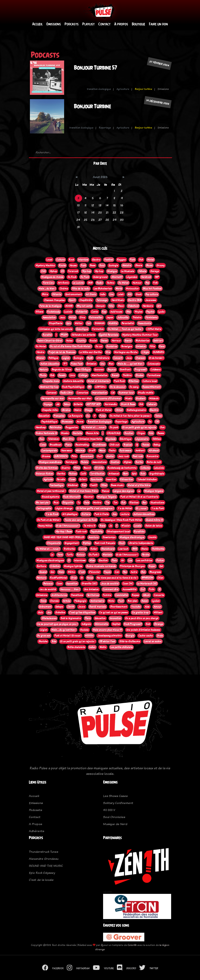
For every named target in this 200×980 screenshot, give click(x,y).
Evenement (87, 456)
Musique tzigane (154, 491)
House (73, 265)
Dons (43, 601)
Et (82, 578)
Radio (100, 283)
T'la (107, 503)
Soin (143, 474)
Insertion (111, 479)
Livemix (152, 537)
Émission (91, 364)
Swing (157, 445)
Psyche (150, 312)
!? (95, 416)
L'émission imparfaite (90, 439)
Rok (123, 503)
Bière (45, 294)
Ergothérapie (157, 474)
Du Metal (41, 346)
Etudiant (141, 398)
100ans (39, 312)
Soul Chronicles (114, 817)
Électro (154, 410)
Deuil (122, 543)
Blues (149, 265)
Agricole (48, 479)
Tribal (104, 485)
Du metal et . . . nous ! (94, 427)
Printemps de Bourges (132, 566)
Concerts (159, 595)
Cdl (113, 393)
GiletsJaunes (49, 618)
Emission (141, 346)
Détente (57, 294)
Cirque (141, 433)
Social (93, 341)
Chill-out (114, 445)
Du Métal (123, 283)
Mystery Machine (45, 265)
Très (54, 641)
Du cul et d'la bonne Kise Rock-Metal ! (71, 346)
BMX (135, 549)
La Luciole (78, 283)
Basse (161, 433)
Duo (42, 439)
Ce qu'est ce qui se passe (114, 612)
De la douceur (118, 387)
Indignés (86, 624)
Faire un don (158, 24)
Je (111, 526)
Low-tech (123, 549)
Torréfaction (97, 474)
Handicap (41, 427)
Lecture (125, 514)
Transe (146, 445)
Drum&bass (99, 445)
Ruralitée (139, 532)
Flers (88, 618)
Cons (43, 445)
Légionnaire (142, 439)
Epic (69, 323)
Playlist (88, 24)
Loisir (121, 294)
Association (49, 318)
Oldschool (133, 306)
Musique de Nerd (115, 824)
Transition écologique (99, 422)
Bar (144, 503)
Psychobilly (97, 532)
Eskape (59, 607)
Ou (88, 416)
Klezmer (89, 497)
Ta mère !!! (89, 526)
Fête (152, 346)
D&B (90, 283)
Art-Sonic (63, 283)
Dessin (62, 375)
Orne (82, 318)
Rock (71, 260)
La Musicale (128, 271)
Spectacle (96, 479)
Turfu (70, 555)
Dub (141, 260)
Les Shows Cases (115, 796)
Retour (81, 555)
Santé (128, 341)
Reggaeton (72, 427)
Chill (43, 271)
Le (52, 555)
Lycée (161, 312)
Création (55, 566)
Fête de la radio (81, 289)
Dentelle (77, 433)
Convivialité (122, 595)
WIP (157, 277)
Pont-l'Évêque (83, 370)
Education (100, 618)
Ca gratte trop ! (141, 612)
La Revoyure (75, 416)
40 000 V (109, 810)
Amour (157, 607)
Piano (68, 445)
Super (152, 566)
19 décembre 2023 (158, 102)
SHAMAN (99, 323)
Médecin (154, 398)
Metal (151, 260)
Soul (102, 265)
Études (139, 375)
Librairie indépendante (141, 543)
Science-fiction (44, 474)
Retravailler (96, 318)
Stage (88, 410)
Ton (115, 503)
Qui (52, 572)
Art (159, 306)
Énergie (130, 636)
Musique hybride (73, 566)
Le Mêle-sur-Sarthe (91, 352)
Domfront (125, 370)
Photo (43, 375)
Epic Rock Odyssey (42, 873)
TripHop (87, 543)
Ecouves (99, 370)
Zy (102, 945)
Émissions (54, 24)
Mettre (97, 503)
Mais (61, 572)
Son (162, 427)
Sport (72, 300)
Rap (104, 312)
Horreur (116, 341)
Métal (72, 318)
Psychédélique (49, 422)
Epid (134, 474)
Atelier (110, 456)
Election (103, 560)
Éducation (44, 416)
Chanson (140, 358)
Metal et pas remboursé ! (51, 491)
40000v (89, 636)
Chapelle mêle (50, 410)
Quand (43, 572)
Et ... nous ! (142, 508)
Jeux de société (110, 584)
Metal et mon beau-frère (84, 491)
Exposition (72, 584)
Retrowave (125, 451)
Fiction (160, 560)
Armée (67, 601)
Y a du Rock (52, 514)
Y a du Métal (125, 508)
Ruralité (47, 335)
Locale (138, 526)
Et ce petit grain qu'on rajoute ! (78, 641)
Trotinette (69, 549)
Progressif (141, 370)
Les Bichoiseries (103, 289)
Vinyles (138, 312)
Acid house (116, 312)
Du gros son (44, 636)
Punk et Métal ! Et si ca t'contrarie (139, 497)
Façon (107, 572)
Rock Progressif (133, 624)
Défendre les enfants (83, 335)
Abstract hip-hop (49, 387)
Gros (74, 578)
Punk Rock (119, 381)
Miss (92, 560)
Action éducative (50, 364)
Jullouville (123, 318)
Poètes (73, 474)
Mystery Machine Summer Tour (140, 335)
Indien (92, 647)
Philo (74, 456)
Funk (83, 265)
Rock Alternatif (72, 497)
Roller (94, 549)
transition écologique (99, 89)
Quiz (40, 612)
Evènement (45, 607)
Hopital (116, 624)
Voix (151, 433)
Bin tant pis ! (43, 503)
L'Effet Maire (154, 329)
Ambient (140, 451)
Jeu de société (48, 589)
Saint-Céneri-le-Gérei (50, 341)
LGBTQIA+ (100, 387)
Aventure (94, 537)
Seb (148, 624)
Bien (111, 364)
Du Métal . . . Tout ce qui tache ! (125, 329)
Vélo (111, 306)
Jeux (129, 358)
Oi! (62, 271)
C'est (82, 572)
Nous (90, 578)
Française (59, 416)
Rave (162, 346)
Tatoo (158, 416)
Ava (115, 514)
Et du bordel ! (156, 358)
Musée (65, 433)
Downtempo (109, 537)
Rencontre (153, 456)
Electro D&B (135, 300)
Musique (112, 271)
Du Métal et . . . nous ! (48, 549)
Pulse (103, 416)
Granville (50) (89, 584)
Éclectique (82, 329)
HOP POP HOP (93, 404)
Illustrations (157, 503)
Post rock (138, 456)
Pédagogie (80, 601)
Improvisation (99, 393)
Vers (60, 555)
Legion (66, 358)
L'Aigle (145, 352)
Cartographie (44, 508)
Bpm (125, 474)
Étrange (159, 624)
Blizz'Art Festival (152, 289)
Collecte (145, 468)
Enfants (78, 404)
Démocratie (101, 624)
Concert (118, 358)
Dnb (141, 404)
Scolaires (112, 346)
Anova (80, 422)
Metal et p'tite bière (139, 485)
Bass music (117, 485)
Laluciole (159, 468)
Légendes (132, 277)
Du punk (114, 427)
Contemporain (49, 451)
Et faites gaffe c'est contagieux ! (95, 508)
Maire (78, 410)
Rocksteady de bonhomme (122, 468)
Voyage (48, 404)
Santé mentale (98, 607)
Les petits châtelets (121, 647)
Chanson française (54, 300)
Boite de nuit (154, 462)
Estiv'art (158, 341)
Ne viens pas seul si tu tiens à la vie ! (117, 578)
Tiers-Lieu (48, 283)
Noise (69, 341)
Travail (115, 375)
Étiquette (68, 503)
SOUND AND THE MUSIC (46, 866)
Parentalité (128, 323)
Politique (53, 358)
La (139, 491)
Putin (152, 589)
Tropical (128, 445)
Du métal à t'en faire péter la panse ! (130, 416)
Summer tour (126, 393)
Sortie (139, 462)
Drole (160, 636)
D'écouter (94, 572)
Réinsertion (127, 479)
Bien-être (68, 439)
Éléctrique (126, 439)
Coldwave (156, 370)
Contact (104, 24)
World (119, 289)
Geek (139, 294)
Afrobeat (154, 451)
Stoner (41, 358)
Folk (155, 283)
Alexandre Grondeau (44, 859)
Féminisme (152, 318)
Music (128, 398)
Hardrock (146, 277)
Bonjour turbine (144, 89)
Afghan (127, 462)
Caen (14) (128, 584)
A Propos (35, 824)
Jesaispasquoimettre (110, 636)
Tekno (67, 404)
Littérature (103, 358)
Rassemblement (151, 387)
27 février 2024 (159, 63)
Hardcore (148, 306)
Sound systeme (51, 497)
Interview (83, 260)
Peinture (41, 578)
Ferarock (73, 271)
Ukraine (66, 410)
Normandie (111, 404)
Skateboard (108, 549)
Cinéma (64, 289)
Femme (107, 595)
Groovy (161, 265)
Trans (102, 526)
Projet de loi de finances (62, 352)
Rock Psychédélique (73, 387)
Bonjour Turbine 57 (95, 68)
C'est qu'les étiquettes (82, 612)
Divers (139, 265)
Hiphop (53, 271)
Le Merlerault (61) (147, 584)
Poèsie (85, 462)
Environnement (74, 294)
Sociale (84, 630)
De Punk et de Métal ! (49, 520)
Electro (96, 260)
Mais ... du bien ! (47, 289)
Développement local (118, 532)
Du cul (99, 346)
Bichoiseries (142, 341)
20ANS (69, 306)
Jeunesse (151, 300)
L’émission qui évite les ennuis (55, 329)
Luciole (68, 312)
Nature (44, 370)
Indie (103, 294)
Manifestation (99, 375)
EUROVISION (61, 456)
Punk (132, 260)
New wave (66, 451)
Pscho (112, 451)
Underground (100, 277)
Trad (84, 485)
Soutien (129, 433)
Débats (142, 271)
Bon (143, 572)
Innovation (115, 618)
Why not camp (84, 306)
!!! (159, 589)
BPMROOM (147, 578)
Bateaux (48, 584)
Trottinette (158, 549)
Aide (147, 607)
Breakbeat (55, 445)
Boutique (138, 24)
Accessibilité (129, 589)
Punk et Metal (104, 410)
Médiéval (73, 485)
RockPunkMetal (58, 578)
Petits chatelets (76, 647)
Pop (147, 283)
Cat (89, 323)
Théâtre (127, 375)
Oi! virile (99, 468)
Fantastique (57, 485)
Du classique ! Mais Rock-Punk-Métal (121, 520)
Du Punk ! (94, 555)
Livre (72, 375)
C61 (157, 422)
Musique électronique (132, 537)
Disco (121, 306)
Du (150, 422)
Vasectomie (145, 323)
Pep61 (90, 358)
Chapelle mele (51, 381)
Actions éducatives (144, 514)
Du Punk (85, 277)
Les (130, 560)
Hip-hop (99, 271)
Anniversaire (97, 601)
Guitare (86, 514)
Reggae (121, 260)
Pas (125, 572)
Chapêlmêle (86, 300)
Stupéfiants (56, 323)
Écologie (78, 358)
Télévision (53, 439)
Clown (72, 479)
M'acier (126, 526)
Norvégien (71, 462)
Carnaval (51, 393)
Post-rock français (105, 543)
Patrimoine (56, 427)
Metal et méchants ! (99, 381)
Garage (155, 271)
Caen (59, 584)
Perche (146, 555)
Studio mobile (146, 393)
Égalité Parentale (109, 335)
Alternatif (117, 277)
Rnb (52, 375)
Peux (56, 503)
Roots (62, 265)
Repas (135, 595)
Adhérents (36, 831)
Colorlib (132, 945)
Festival (109, 260)
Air (123, 560)
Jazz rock (123, 456)
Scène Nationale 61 (46, 433)
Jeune (82, 607)
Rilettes (134, 503)
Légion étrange (64, 508)
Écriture (41, 566)
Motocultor (132, 289)
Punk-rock (81, 532)
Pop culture (152, 294)
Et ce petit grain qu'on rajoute (139, 427)
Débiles (157, 439)
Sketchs (43, 641)
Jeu (49, 612)
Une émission (91, 589)
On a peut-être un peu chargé (142, 618)
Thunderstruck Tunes (44, 852)
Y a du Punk (158, 508)
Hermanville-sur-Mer (80, 398)
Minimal (80, 451)
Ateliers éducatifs (73, 381)
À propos (121, 24)
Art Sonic (91, 294)
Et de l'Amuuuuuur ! (127, 555)
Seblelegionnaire (136, 410)
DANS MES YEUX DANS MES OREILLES (64, 537)
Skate (145, 549)
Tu (79, 503)
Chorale (54, 601)
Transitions (77, 595)
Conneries (82, 393)
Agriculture (123, 89)
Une (102, 364)
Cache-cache (146, 636)
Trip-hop (86, 271)
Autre (134, 572)
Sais (87, 503)
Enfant (83, 479)
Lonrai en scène (153, 641)
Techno (111, 283)
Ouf (143, 589)
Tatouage (102, 300)
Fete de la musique (50, 306)
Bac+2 (87, 468)
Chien (160, 578)
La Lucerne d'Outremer (108, 398)
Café (83, 474)
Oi (69, 560)
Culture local (150, 381)
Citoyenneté (54, 543)
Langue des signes (123, 491)
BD (89, 387)
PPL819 (64, 335)
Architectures (59, 595)
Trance (105, 491)
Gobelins (60, 612)
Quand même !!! (154, 520)
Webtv (103, 647)
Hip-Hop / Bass (64, 532)
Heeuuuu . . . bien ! (70, 589)
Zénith (71, 607)
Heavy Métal (45, 526)
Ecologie (113, 265)
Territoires (93, 595)
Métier (79, 323)
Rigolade (111, 439)
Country (81, 341)
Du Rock (72, 277)
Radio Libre (66, 393)
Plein (114, 560)
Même (71, 572)
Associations (99, 462)
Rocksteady (54, 312)
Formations (154, 375)
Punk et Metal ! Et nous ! (68, 636)
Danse (104, 341)
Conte (95, 312)
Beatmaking (82, 445)
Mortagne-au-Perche (126, 352)
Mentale (107, 555)
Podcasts (72, 24)
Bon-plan (132, 601)
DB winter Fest (107, 641)
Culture (61, 260)
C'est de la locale (41, 880)
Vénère (40, 352)
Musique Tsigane (107, 497)
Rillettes (134, 381)
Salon (145, 601)
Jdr (58, 404)
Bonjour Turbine (92, 106)
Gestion (115, 462)
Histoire (127, 265)
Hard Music (118, 300)
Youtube (136, 607)
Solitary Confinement (118, 803)
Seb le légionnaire (71, 618)
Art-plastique (70, 514)
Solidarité (82, 312)
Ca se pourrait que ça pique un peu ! (57, 624)
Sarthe (61, 474)
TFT (65, 364)
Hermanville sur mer (53, 398)
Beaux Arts (92, 433)
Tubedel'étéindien (147, 479)
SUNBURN (158, 352)
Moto (111, 601)
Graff (92, 451)
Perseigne (127, 346)
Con (117, 572)
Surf (100, 456)
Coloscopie (154, 364)
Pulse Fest (77, 364)
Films (77, 468)
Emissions (42, 595)
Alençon (100, 306)
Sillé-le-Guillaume (130, 641)
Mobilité (113, 323)
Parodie (61, 479)
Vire (108, 352)
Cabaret (152, 404)
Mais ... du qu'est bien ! (64, 630)
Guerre (66, 468)
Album (146, 595)
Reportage (105, 128)
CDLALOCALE (114, 433)
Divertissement (119, 607)
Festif (94, 485)
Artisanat (114, 474)
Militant (158, 612)
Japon (110, 318)
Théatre (137, 318)
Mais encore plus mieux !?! (107, 630)
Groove (46, 456)
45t (130, 294)
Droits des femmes (47, 468)
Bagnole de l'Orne (62, 370)
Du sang (134, 387)
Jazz (62, 318)
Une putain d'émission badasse (143, 630)
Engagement (72, 543)
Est (161, 566)
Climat (119, 410)
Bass (93, 265)
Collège (83, 375)
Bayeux (112, 370)
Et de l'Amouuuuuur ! (68, 526)
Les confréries (144, 560)
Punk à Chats (101, 514)
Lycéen (156, 601)
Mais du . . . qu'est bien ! (131, 364)
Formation (98, 329)
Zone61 (83, 549)
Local (49, 260)
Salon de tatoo (154, 526)
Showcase (67, 422)
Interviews (80, 560)
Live (112, 294)
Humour (137, 283)
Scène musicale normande (101, 566)
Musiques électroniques (50, 560)
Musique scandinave (50, 462)
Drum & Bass (128, 404)
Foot (121, 601)
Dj (137, 445)
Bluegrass (155, 572)
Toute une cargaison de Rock (81, 520)
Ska (128, 312)
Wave (102, 451)
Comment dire (111, 589)
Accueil (37, 24)
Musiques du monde (52, 277)
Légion (44, 630)
